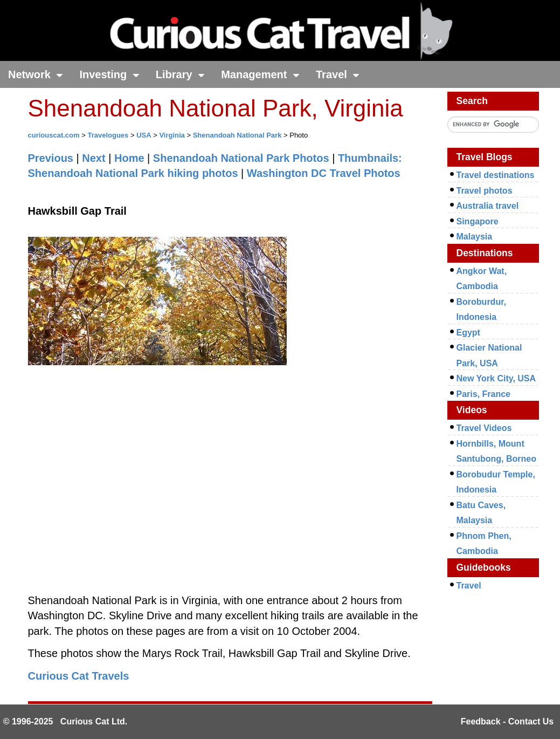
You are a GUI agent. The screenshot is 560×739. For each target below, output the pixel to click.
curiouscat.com (54, 135)
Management (260, 74)
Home (129, 158)
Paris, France (484, 394)
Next (94, 158)
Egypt (468, 333)
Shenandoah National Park (237, 135)
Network (36, 74)
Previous (51, 158)
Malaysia (475, 237)
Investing (109, 74)
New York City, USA (496, 378)
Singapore (478, 221)
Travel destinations (496, 175)
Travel (338, 74)
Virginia (172, 135)
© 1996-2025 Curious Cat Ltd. (65, 721)
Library (180, 74)
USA (144, 135)
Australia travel (488, 206)
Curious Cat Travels (79, 676)
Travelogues (108, 135)
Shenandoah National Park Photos (241, 158)
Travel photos (485, 191)
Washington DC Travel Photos (324, 173)
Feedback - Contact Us (507, 721)
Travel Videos (484, 428)
